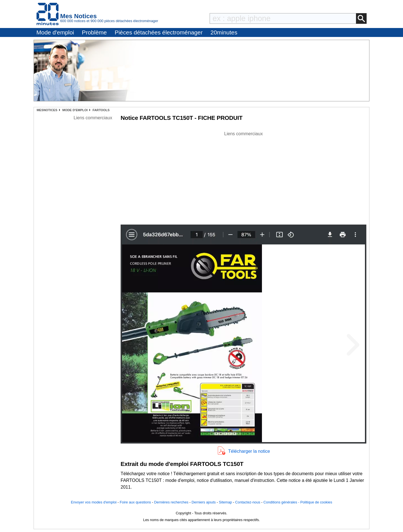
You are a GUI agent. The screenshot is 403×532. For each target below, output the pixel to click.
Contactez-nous (248, 502)
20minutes (224, 32)
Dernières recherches (171, 502)
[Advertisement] (243, 176)
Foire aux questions (135, 502)
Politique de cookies (316, 502)
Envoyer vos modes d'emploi (94, 502)
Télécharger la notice (249, 451)
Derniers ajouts (204, 502)
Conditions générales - (282, 502)
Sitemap (225, 502)
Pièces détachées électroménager (159, 32)
